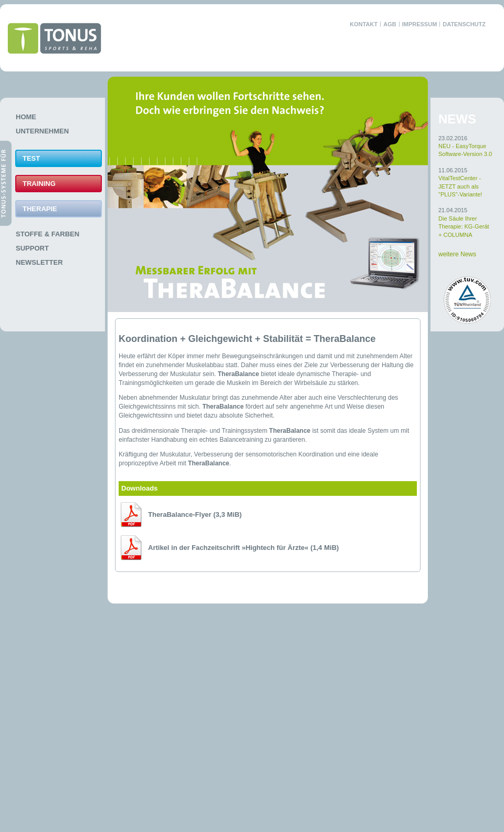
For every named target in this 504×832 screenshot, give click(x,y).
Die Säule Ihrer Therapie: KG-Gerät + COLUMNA (464, 227)
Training (39, 184)
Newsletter (39, 262)
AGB (390, 24)
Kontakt (364, 24)
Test (31, 158)
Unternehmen (42, 131)
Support (32, 248)
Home (26, 117)
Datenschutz (464, 24)
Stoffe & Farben (48, 234)
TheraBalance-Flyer (195, 514)
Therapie (40, 209)
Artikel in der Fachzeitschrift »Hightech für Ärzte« (243, 548)
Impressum (420, 24)
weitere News (457, 254)
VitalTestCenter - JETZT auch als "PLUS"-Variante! (460, 186)
